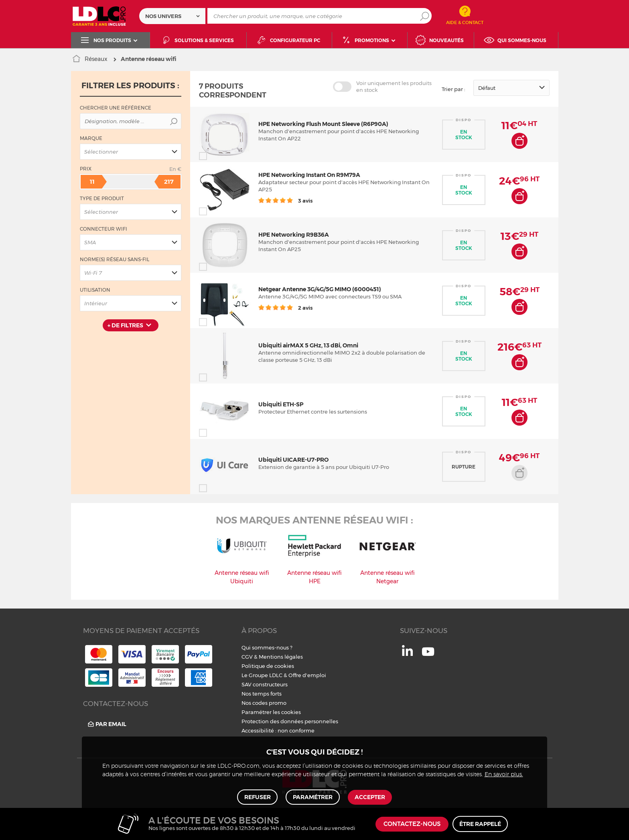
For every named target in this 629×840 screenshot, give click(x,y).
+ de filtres (125, 325)
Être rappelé (480, 824)
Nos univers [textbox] (163, 16)
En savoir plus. (504, 774)
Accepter (369, 797)
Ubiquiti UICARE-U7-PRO (293, 460)
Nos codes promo (264, 703)
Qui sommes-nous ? (267, 647)
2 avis (285, 308)
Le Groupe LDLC (262, 675)
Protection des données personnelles (290, 721)
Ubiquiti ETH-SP (281, 404)
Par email (107, 724)
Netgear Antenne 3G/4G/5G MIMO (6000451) (320, 289)
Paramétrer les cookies (271, 712)
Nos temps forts (262, 694)
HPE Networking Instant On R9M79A (309, 175)
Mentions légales (281, 657)
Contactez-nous (412, 824)
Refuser (258, 797)
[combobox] (172, 16)
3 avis (285, 201)
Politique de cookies (268, 666)
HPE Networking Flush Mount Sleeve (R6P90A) (323, 124)
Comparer (217, 156)
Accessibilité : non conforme (278, 730)
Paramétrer (313, 797)
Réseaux (96, 59)
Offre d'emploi (307, 675)
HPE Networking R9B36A (294, 235)
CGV (247, 657)
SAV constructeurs (265, 684)
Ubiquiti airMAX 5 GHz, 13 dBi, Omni (308, 345)
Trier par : (453, 89)
